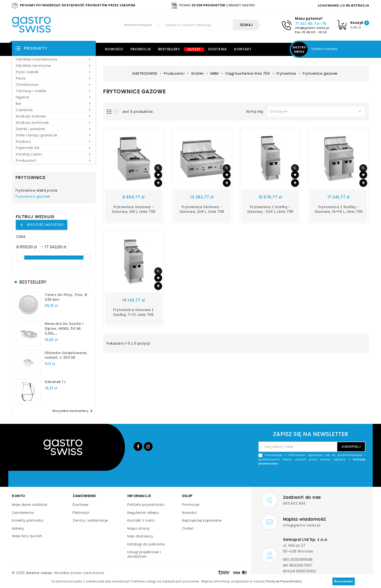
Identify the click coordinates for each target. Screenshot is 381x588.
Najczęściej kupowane (202, 520)
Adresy (18, 528)
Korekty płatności (28, 520)
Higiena (54, 97)
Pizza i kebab (54, 72)
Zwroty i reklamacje (90, 520)
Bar (54, 104)
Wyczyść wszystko (42, 225)
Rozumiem (344, 581)
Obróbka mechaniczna (54, 59)
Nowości (114, 49)
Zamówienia (23, 513)
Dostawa (218, 49)
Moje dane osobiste (30, 505)
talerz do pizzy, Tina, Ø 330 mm (66, 297)
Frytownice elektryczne (36, 191)
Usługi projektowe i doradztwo (144, 554)
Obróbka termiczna (54, 66)
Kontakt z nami (141, 520)
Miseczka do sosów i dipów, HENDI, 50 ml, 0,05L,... (64, 329)
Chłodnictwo (54, 85)
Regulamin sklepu (143, 513)
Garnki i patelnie (54, 129)
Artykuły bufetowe (54, 123)
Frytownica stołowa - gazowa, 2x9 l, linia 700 (202, 209)
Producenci (54, 160)
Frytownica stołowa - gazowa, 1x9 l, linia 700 (134, 209)
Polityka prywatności (146, 505)
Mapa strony (139, 528)
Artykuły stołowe (54, 116)
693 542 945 (294, 503)
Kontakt (243, 49)
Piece (54, 78)
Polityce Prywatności (284, 581)
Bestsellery (169, 49)
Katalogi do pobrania (146, 544)
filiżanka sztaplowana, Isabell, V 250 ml (66, 355)
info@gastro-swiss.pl (312, 28)
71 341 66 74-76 (311, 24)
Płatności (81, 513)
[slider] (20, 258)
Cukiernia (54, 110)
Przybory (54, 142)
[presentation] (329, 477)
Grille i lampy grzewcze (54, 135)
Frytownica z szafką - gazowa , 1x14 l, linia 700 (270, 209)
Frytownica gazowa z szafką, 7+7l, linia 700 (134, 312)
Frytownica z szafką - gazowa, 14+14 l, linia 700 (339, 209)
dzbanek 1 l (55, 382)
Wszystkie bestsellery (73, 411)
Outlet (194, 49)
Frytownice (31, 177)
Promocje (141, 49)
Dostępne (316, 112)
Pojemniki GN (54, 148)
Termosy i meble (54, 91)
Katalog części (54, 154)
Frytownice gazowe (33, 197)
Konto (19, 496)
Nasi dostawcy (140, 536)
